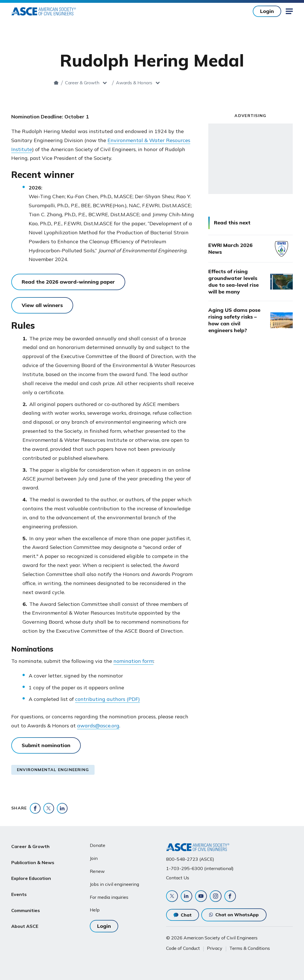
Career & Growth (127, 83)
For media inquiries (109, 896)
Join (94, 857)
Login (267, 11)
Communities (26, 898)
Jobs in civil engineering (114, 883)
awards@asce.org (98, 726)
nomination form (133, 661)
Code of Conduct (183, 948)
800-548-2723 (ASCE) (190, 858)
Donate (98, 844)
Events (19, 884)
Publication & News (33, 858)
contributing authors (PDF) (108, 699)
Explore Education (31, 871)
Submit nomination (46, 745)
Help (95, 909)
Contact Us (178, 877)
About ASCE (25, 911)
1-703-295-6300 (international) (200, 867)
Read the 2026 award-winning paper (68, 282)
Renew (97, 870)
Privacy (215, 948)
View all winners (42, 305)
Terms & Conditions (250, 948)
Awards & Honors (179, 83)
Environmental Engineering (53, 770)
